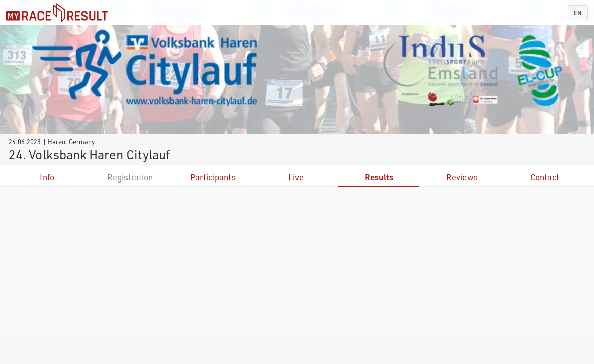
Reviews (462, 177)
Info (47, 177)
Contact (545, 177)
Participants (213, 177)
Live (296, 177)
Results (379, 177)
